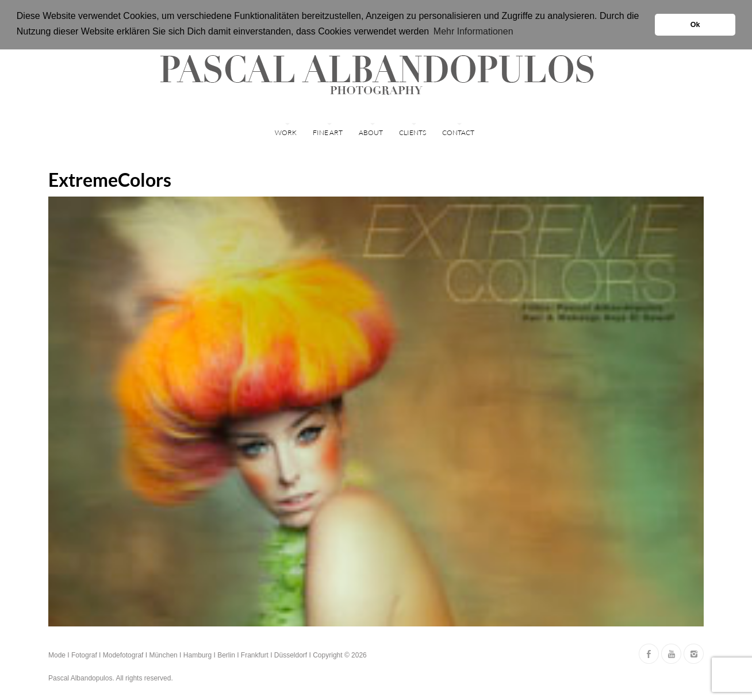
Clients (413, 132)
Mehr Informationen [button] (473, 31)
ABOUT (371, 132)
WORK (286, 132)
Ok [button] (695, 25)
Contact (458, 132)
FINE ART (328, 132)
